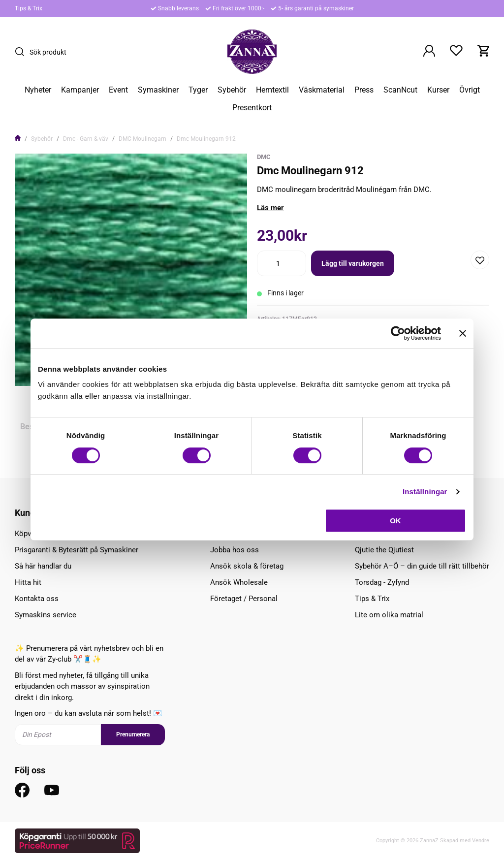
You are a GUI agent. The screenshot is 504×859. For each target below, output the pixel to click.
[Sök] (22, 52)
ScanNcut (400, 90)
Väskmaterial (322, 90)
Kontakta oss (37, 599)
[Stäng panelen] (463, 333)
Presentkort (252, 108)
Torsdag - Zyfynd (382, 582)
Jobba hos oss (235, 550)
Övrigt (470, 90)
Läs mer (270, 208)
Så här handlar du (43, 566)
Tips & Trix (29, 8)
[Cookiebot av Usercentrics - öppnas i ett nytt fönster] (398, 333)
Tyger (198, 90)
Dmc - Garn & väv (86, 139)
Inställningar (425, 492)
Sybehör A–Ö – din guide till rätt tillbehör (422, 566)
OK (395, 521)
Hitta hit (28, 582)
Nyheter (38, 90)
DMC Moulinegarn (142, 139)
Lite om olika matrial (389, 615)
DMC (264, 157)
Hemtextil (272, 90)
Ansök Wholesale (239, 582)
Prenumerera (133, 734)
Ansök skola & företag (247, 566)
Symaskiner (158, 90)
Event (118, 90)
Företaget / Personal (244, 599)
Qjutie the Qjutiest (384, 550)
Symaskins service (46, 615)
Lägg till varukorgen (353, 263)
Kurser (438, 90)
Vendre (481, 841)
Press (364, 90)
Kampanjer (80, 90)
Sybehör (232, 90)
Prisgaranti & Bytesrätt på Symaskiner (77, 550)
